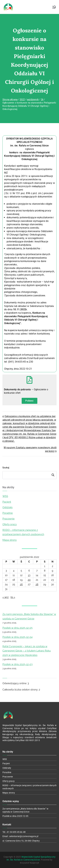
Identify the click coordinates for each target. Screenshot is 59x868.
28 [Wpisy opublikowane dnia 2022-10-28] (37, 584)
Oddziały (8, 507)
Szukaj (6, 468)
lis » (13, 597)
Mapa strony (10, 540)
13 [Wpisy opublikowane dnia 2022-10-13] (29, 575)
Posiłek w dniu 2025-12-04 (18, 637)
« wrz (6, 597)
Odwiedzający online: (15, 683)
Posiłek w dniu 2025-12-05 (18, 628)
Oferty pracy (10, 524)
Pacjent (7, 502)
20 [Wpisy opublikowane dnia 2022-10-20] (29, 580)
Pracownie (9, 519)
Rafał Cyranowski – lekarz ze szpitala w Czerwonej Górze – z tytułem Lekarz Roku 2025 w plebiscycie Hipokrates (27, 651)
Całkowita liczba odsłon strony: (21, 690)
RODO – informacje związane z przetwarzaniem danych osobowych (23, 532)
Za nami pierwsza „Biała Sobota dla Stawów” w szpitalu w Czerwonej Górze (29, 616)
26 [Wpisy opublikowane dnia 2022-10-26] (21, 584)
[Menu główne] (54, 7)
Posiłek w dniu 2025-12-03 (18, 664)
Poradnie (8, 513)
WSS (5, 496)
